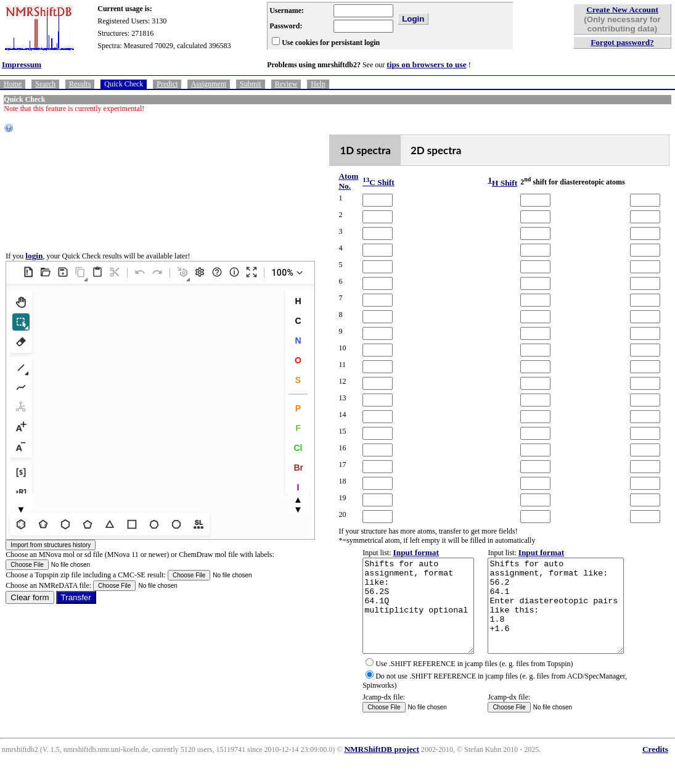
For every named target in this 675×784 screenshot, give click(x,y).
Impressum (22, 64)
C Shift (365, 182)
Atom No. (337, 181)
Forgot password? (622, 42)
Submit (251, 84)
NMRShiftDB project (382, 768)
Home (13, 84)
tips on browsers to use (426, 64)
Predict (167, 84)
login (34, 265)
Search (45, 84)
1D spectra (354, 150)
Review (286, 84)
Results (80, 84)
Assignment (209, 84)
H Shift (492, 183)
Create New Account (622, 10)
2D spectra (424, 150)
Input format (403, 552)
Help (318, 84)
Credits (655, 768)
